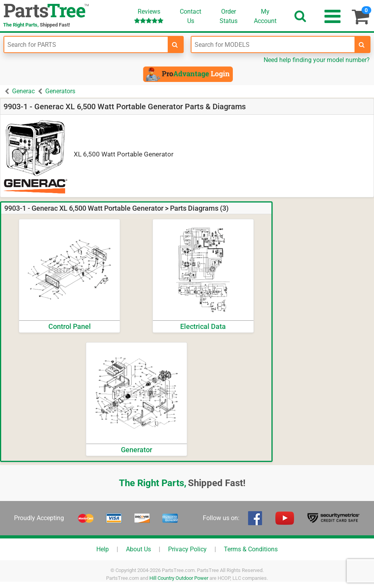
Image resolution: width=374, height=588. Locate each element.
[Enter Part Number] (86, 44)
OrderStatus (229, 16)
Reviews (149, 16)
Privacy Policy (187, 549)
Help (103, 549)
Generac (23, 91)
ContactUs (191, 16)
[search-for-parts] (175, 44)
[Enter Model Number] (273, 44)
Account (265, 16)
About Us (138, 549)
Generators (60, 91)
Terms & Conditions (251, 549)
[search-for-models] (362, 44)
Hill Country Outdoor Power (179, 578)
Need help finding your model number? (317, 60)
